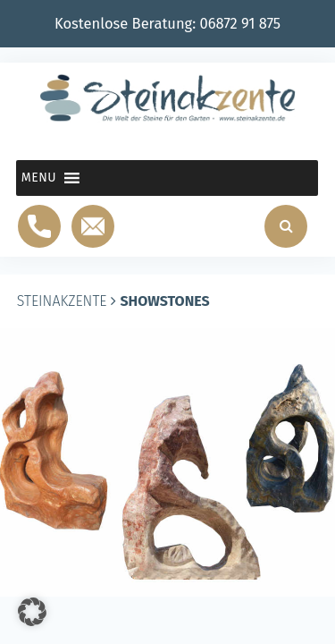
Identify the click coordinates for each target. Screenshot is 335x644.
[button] (39, 178)
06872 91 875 (241, 24)
